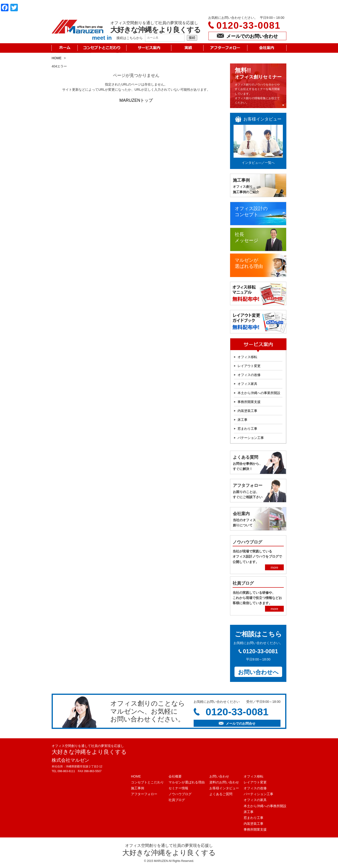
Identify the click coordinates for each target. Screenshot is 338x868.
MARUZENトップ (136, 100)
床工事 (242, 420)
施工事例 (138, 788)
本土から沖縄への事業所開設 (259, 393)
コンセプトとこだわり (147, 782)
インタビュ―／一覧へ (258, 163)
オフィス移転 (247, 357)
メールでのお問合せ (237, 723)
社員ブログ (177, 800)
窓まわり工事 (247, 429)
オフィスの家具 (255, 800)
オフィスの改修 (249, 375)
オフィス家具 (247, 384)
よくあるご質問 (221, 794)
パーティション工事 (258, 794)
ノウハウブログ (180, 794)
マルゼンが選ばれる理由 (187, 782)
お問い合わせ (219, 776)
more (274, 567)
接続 (192, 38)
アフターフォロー (144, 794)
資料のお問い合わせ (224, 782)
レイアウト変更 (249, 366)
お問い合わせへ (258, 672)
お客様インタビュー (224, 788)
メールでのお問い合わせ (247, 36)
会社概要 (175, 776)
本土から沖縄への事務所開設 (265, 806)
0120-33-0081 (248, 25)
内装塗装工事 (247, 411)
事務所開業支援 (249, 402)
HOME (57, 58)
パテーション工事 (251, 438)
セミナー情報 (178, 788)
